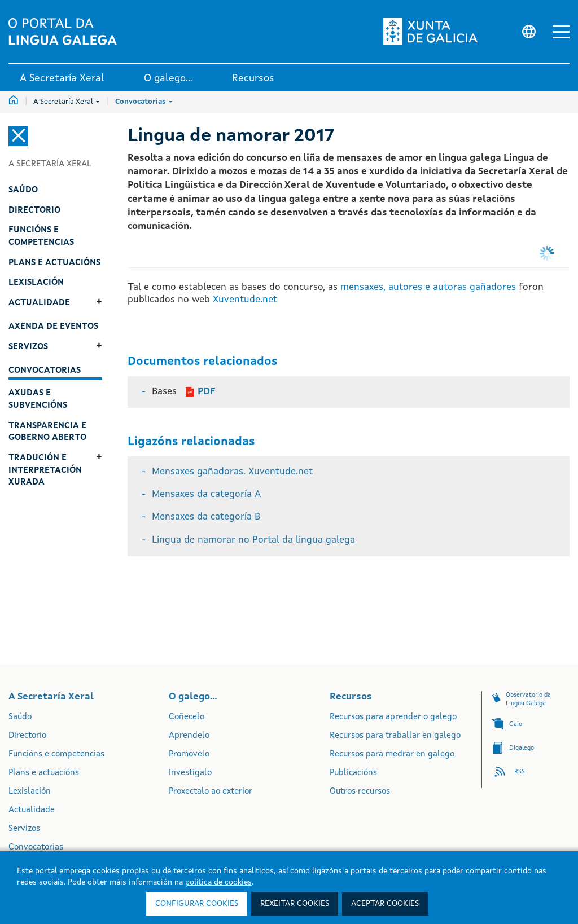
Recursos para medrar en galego (392, 754)
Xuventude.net (245, 300)
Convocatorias (144, 102)
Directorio (27, 736)
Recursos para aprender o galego (393, 717)
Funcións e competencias (56, 754)
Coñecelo (187, 717)
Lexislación (30, 792)
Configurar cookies (197, 904)
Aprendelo (189, 736)
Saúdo (20, 717)
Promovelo (189, 754)
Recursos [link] (253, 78)
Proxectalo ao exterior (211, 792)
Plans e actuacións (44, 773)
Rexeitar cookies (295, 904)
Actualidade (32, 810)
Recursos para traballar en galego (395, 736)
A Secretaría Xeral (66, 102)
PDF (207, 392)
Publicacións (353, 773)
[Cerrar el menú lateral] (18, 136)
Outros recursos (360, 792)
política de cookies (218, 882)
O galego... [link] (168, 78)
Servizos (24, 829)
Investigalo (190, 773)
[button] (561, 32)
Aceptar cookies (385, 904)
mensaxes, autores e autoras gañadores (427, 287)
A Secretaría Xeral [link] (62, 78)
